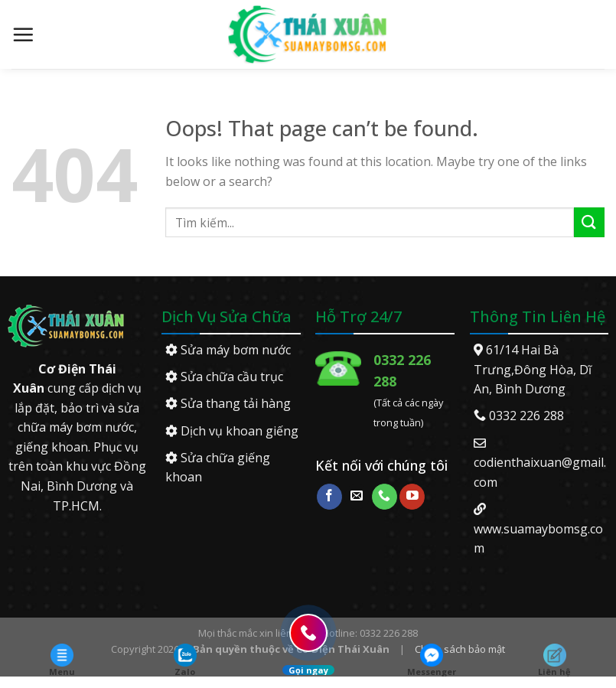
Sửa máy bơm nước (228, 350)
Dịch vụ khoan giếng (232, 431)
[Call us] (385, 497)
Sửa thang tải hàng (228, 403)
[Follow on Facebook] (329, 497)
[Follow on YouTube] (412, 497)
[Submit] (589, 222)
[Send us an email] (357, 497)
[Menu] (23, 34)
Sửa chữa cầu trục (224, 377)
